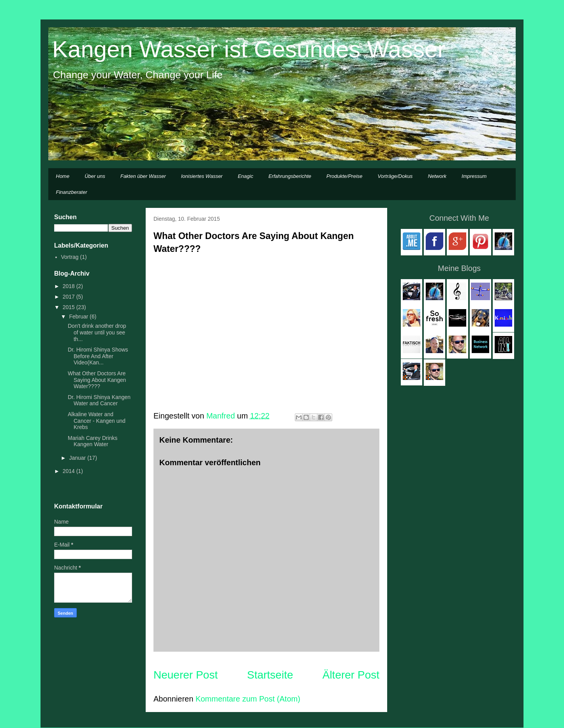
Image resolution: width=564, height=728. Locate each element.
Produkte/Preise (345, 176)
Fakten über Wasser (143, 176)
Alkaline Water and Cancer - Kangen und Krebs (97, 421)
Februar (79, 317)
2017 (70, 297)
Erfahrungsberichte (290, 176)
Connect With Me (459, 218)
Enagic (245, 176)
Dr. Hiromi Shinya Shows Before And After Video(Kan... (98, 356)
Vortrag (70, 257)
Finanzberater (72, 192)
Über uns (95, 176)
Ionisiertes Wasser (202, 176)
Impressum (474, 176)
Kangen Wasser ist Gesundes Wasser (249, 49)
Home (63, 176)
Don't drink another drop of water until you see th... (97, 332)
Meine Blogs (459, 268)
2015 (70, 307)
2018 (70, 286)
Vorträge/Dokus (395, 176)
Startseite (270, 675)
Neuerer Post (186, 675)
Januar (78, 458)
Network (437, 176)
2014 (70, 471)
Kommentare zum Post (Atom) (248, 699)
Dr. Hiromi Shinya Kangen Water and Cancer (99, 400)
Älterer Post (351, 675)
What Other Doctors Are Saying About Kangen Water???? (97, 380)
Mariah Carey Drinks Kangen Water (93, 441)
